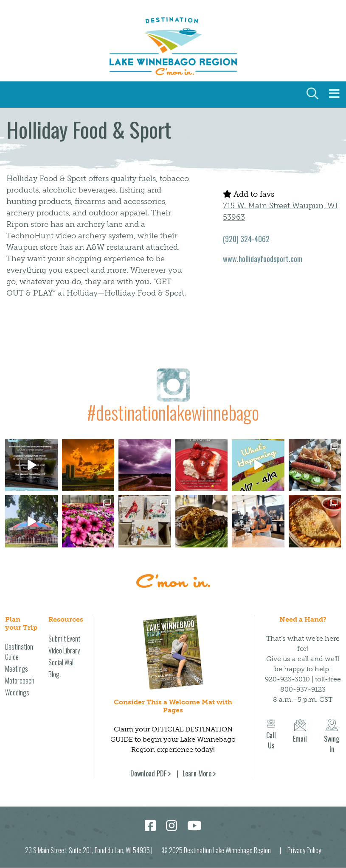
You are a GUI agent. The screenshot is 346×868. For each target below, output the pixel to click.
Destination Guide (19, 652)
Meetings (17, 669)
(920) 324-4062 (246, 239)
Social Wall (62, 662)
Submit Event (64, 639)
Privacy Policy (304, 850)
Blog (54, 674)
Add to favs (249, 194)
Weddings (17, 692)
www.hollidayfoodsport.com (263, 259)
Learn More (197, 773)
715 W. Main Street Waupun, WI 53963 (280, 211)
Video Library (64, 650)
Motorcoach (20, 681)
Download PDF (148, 773)
